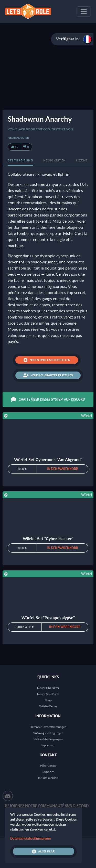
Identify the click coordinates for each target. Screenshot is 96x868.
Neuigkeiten (55, 160)
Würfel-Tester (48, 706)
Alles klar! (44, 851)
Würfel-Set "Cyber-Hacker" (48, 538)
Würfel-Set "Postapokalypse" (48, 617)
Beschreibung (20, 160)
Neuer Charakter (48, 688)
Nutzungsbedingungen (48, 733)
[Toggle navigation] (84, 11)
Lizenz (82, 160)
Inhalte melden (48, 778)
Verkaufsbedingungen (48, 739)
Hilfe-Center (48, 766)
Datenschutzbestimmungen (48, 727)
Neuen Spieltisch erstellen (47, 360)
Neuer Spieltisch (48, 694)
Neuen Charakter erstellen (48, 375)
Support (48, 772)
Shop (48, 700)
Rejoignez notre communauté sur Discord (47, 806)
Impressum (48, 745)
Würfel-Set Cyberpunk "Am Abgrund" (48, 459)
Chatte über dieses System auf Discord (48, 400)
